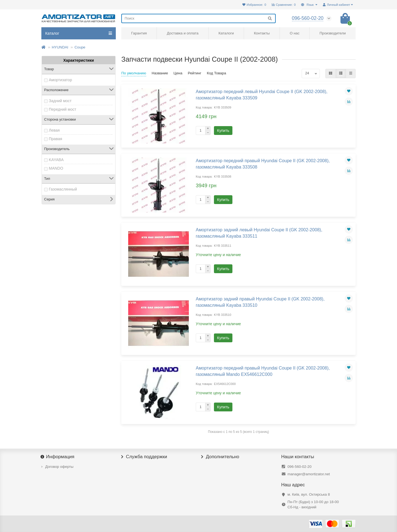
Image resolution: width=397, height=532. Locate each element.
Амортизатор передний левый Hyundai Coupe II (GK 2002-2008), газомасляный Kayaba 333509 (262, 95)
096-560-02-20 (300, 467)
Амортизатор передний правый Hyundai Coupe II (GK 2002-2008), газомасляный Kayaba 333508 (263, 164)
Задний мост (60, 101)
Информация (58, 457)
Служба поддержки (144, 457)
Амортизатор (60, 80)
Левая (54, 130)
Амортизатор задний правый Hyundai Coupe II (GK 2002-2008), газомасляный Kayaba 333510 (260, 302)
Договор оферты (59, 467)
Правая (55, 139)
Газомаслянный (63, 189)
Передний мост (62, 109)
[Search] (198, 18)
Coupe (80, 47)
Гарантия (139, 33)
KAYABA (56, 160)
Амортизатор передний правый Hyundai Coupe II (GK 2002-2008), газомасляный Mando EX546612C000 (263, 371)
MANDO (56, 168)
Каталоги (226, 33)
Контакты (262, 33)
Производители (333, 33)
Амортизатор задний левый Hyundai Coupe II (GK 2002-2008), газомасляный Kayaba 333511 (259, 233)
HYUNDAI (60, 47)
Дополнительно (220, 457)
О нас (295, 33)
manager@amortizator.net (309, 474)
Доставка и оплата (183, 33)
